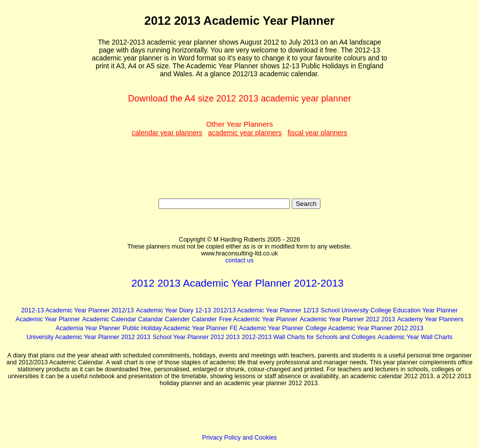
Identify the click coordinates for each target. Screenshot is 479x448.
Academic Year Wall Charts (415, 337)
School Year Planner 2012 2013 (196, 337)
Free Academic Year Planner (258, 319)
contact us (239, 260)
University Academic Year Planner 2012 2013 (88, 337)
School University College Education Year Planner (390, 310)
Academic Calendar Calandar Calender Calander (150, 319)
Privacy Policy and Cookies (239, 438)
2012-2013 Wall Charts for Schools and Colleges (309, 337)
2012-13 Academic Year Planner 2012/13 (78, 310)
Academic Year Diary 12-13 (174, 310)
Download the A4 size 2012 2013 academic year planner (239, 99)
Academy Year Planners (430, 319)
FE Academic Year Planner (267, 328)
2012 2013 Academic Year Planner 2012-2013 (238, 283)
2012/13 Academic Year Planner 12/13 (266, 310)
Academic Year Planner (48, 319)
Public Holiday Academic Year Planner (175, 328)
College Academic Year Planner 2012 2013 (365, 328)
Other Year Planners (239, 128)
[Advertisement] (49, 154)
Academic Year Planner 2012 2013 (347, 319)
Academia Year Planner (88, 328)
